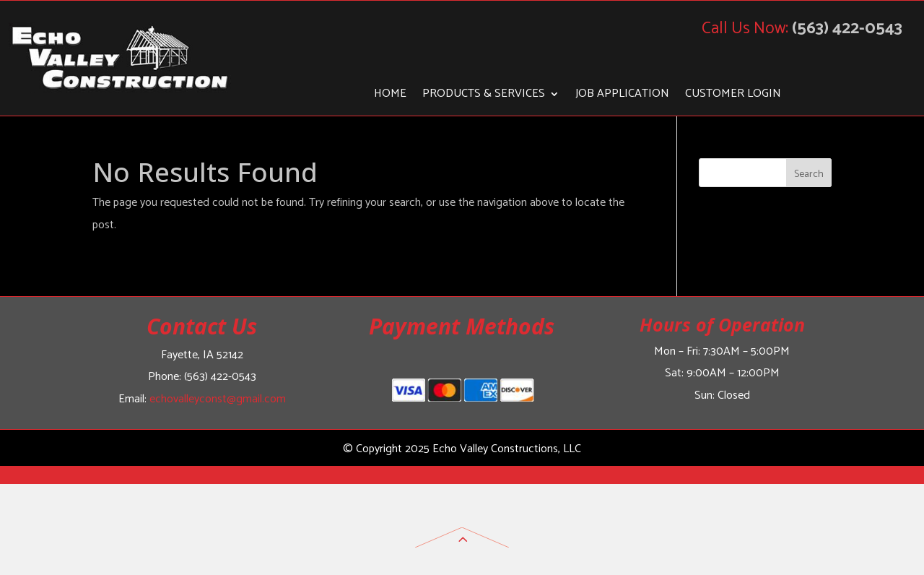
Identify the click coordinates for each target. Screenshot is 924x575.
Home (390, 96)
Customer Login (733, 96)
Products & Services (484, 96)
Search (809, 174)
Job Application (622, 96)
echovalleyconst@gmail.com (218, 399)
